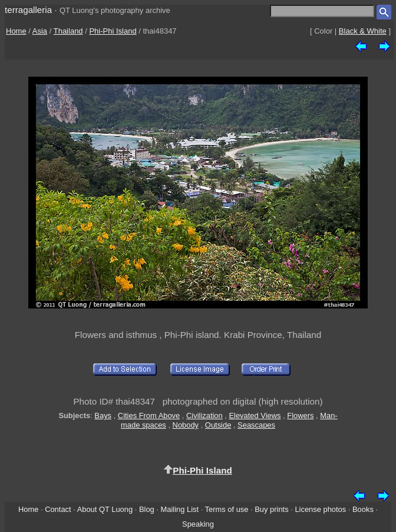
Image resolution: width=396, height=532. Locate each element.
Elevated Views (255, 416)
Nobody (186, 425)
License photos (320, 509)
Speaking (198, 524)
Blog (147, 509)
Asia (40, 31)
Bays (103, 416)
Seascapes (256, 425)
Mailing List (180, 509)
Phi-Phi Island (113, 31)
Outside (218, 425)
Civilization (204, 416)
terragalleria (28, 10)
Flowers (300, 416)
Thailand (68, 31)
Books (363, 509)
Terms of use (227, 509)
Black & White (363, 31)
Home (16, 31)
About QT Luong (105, 509)
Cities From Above (149, 416)
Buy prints (271, 509)
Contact (58, 509)
